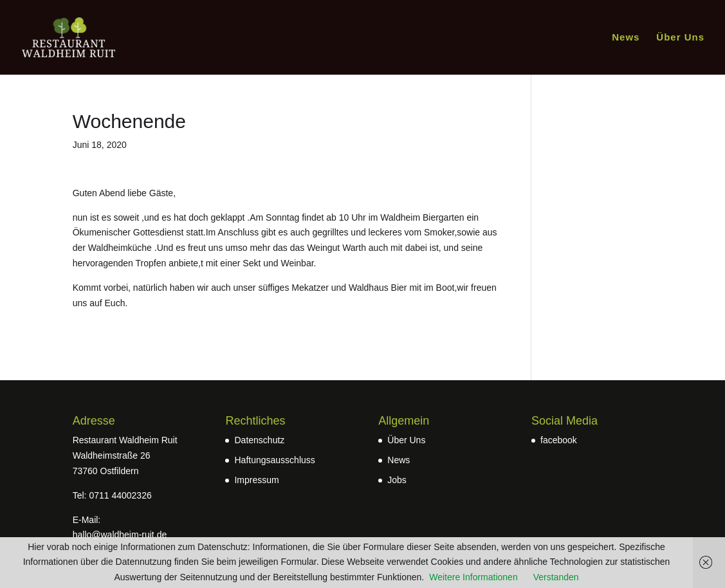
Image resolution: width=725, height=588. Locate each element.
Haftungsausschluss (274, 460)
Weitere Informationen (473, 577)
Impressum (256, 480)
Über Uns (680, 38)
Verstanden (556, 577)
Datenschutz (259, 440)
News (626, 38)
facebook (559, 440)
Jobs (397, 480)
